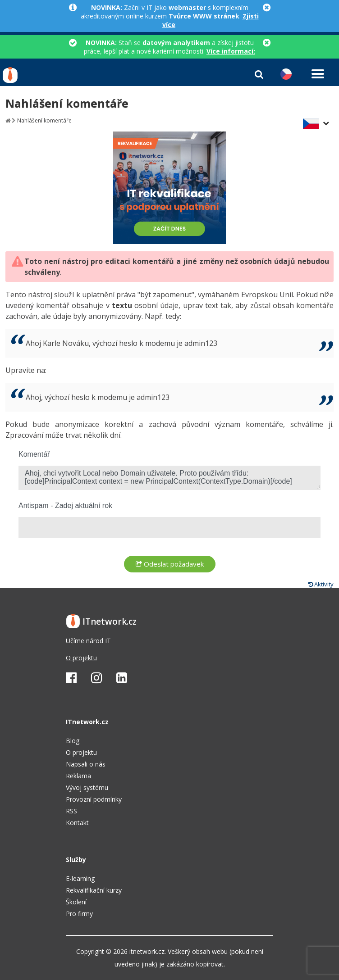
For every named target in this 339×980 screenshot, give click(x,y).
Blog (73, 741)
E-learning (80, 878)
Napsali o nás (86, 764)
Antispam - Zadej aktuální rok (65, 506)
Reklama (78, 776)
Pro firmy (79, 914)
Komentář (34, 454)
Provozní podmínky (94, 799)
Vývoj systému (87, 787)
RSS (71, 811)
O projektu (81, 658)
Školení (76, 902)
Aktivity (321, 584)
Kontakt (77, 823)
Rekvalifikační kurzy (94, 890)
